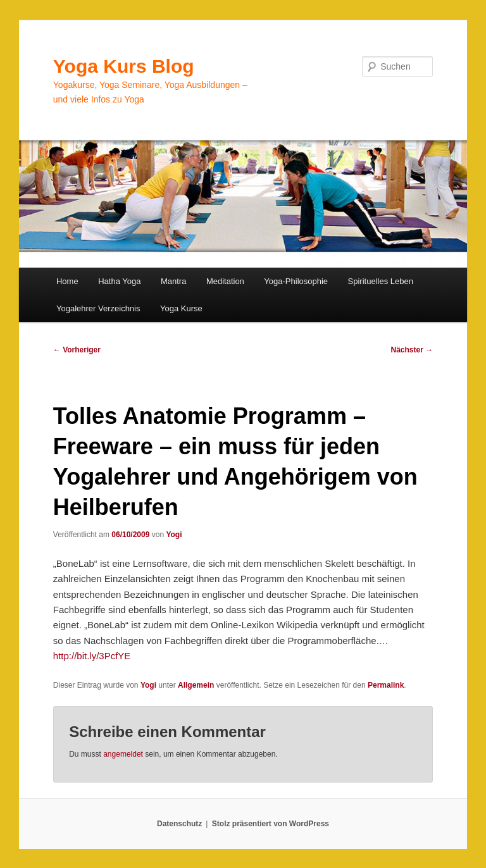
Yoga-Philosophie (296, 281)
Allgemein (196, 685)
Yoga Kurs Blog (124, 66)
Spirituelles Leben (381, 281)
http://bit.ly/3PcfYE (92, 656)
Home (67, 281)
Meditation (225, 281)
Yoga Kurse (181, 308)
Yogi (174, 535)
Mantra (173, 281)
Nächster (412, 350)
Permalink (386, 685)
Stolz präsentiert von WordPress (271, 824)
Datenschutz (179, 824)
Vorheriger (77, 350)
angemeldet (123, 754)
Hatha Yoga (119, 281)
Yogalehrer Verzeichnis (98, 308)
